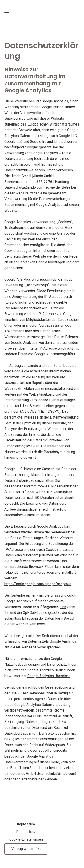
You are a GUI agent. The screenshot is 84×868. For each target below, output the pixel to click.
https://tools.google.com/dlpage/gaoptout (38, 584)
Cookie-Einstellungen (26, 839)
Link (63, 607)
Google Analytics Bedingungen (51, 670)
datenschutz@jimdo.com (56, 774)
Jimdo (51, 170)
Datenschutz (26, 832)
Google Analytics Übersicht (48, 676)
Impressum (26, 824)
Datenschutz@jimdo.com (24, 187)
